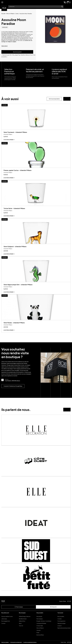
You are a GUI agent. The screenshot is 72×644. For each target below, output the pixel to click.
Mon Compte (19, 607)
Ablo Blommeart (23, 619)
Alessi (20, 623)
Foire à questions (61, 621)
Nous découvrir (5, 613)
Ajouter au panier (17, 52)
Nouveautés (39, 616)
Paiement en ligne (61, 623)
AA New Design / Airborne (25, 616)
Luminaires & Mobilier (41, 623)
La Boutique (4, 619)
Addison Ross (22, 621)
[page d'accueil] (4, 8)
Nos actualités (61, 616)
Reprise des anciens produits (64, 628)
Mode (38, 633)
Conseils (60, 619)
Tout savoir (60, 613)
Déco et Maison (10, 14)
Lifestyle (39, 630)
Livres (17, 14)
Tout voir (21, 626)
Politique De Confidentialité (16, 642)
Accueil (3, 14)
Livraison (60, 626)
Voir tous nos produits (54, 99)
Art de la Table (40, 626)
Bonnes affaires (40, 635)
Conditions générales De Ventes (30, 642)
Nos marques (22, 613)
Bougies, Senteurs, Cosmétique (44, 621)
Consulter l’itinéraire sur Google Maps (13, 386)
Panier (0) (53, 607)
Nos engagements (6, 621)
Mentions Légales (5, 642)
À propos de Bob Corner (7, 616)
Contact (3, 623)
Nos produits (40, 613)
